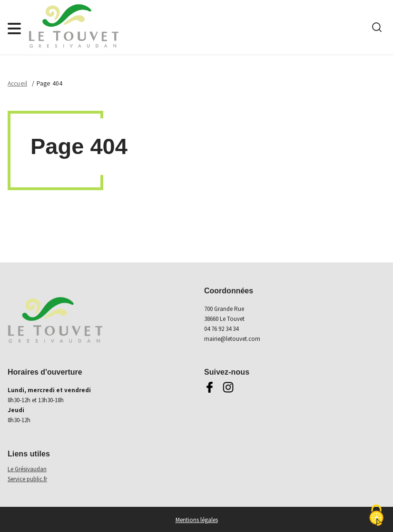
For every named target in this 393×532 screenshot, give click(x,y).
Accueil (17, 83)
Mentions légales (197, 520)
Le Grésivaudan (27, 469)
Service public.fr (27, 479)
